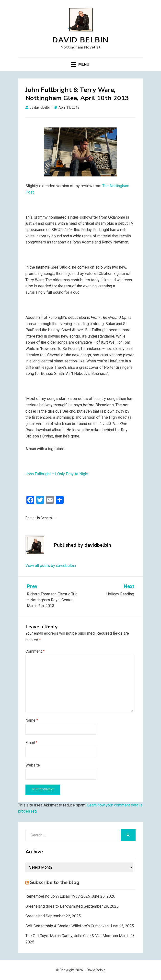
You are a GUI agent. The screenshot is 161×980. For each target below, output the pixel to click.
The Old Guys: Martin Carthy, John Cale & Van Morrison (72, 936)
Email (31, 743)
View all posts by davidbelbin (51, 566)
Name (32, 720)
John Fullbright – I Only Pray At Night (57, 474)
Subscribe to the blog (55, 882)
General (47, 518)
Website (33, 765)
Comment (35, 651)
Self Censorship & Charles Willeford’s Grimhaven (67, 926)
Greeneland (35, 916)
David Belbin (80, 40)
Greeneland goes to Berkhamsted (54, 906)
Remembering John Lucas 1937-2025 (58, 896)
